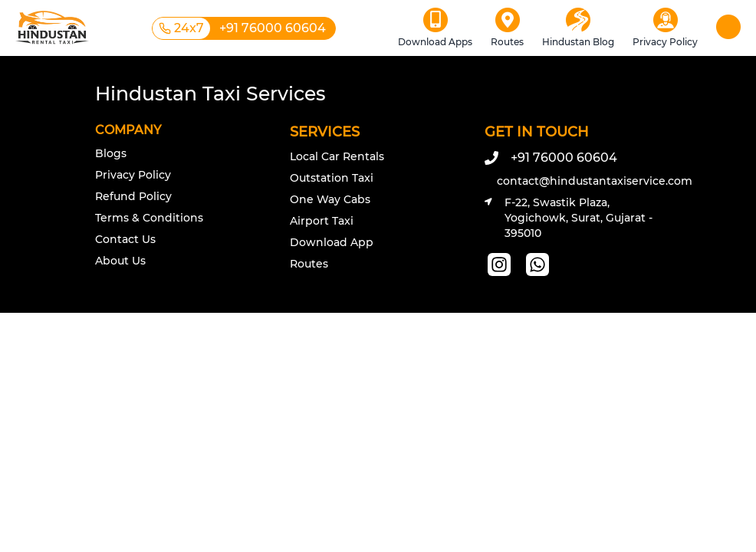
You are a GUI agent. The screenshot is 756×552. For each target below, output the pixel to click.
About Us (120, 261)
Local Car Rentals (337, 156)
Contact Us (125, 239)
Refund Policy (133, 196)
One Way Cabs (330, 199)
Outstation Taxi (332, 178)
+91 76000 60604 (551, 158)
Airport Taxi (322, 221)
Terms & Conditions (149, 218)
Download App (332, 242)
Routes (309, 264)
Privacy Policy (133, 175)
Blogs (111, 153)
